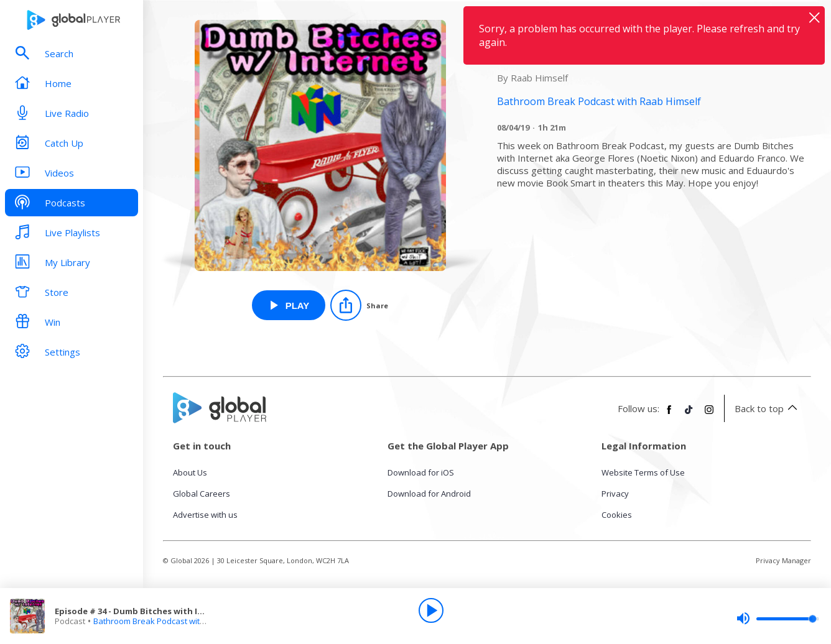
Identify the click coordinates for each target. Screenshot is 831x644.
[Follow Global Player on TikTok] (689, 415)
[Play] (431, 610)
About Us (190, 472)
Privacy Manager (783, 560)
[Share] (359, 305)
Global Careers (202, 494)
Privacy (615, 494)
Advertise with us (205, 515)
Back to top (768, 408)
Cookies (617, 515)
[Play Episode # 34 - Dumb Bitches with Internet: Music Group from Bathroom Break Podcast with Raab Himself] (289, 305)
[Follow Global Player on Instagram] (709, 415)
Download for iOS (421, 472)
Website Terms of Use (643, 472)
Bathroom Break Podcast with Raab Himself (175, 621)
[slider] (778, 619)
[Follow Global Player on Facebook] (669, 415)
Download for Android (429, 494)
